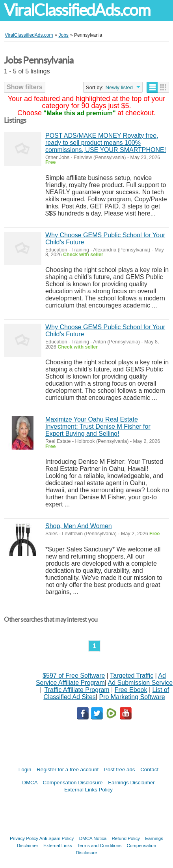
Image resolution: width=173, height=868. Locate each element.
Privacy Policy (24, 838)
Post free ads (120, 770)
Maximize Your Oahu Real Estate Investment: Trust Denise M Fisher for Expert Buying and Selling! (98, 427)
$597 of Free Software (74, 676)
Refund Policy (126, 838)
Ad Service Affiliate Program (101, 679)
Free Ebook (131, 690)
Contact (149, 770)
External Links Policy (88, 790)
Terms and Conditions (99, 845)
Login (25, 770)
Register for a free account (68, 770)
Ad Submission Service (140, 683)
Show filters (25, 87)
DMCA (30, 783)
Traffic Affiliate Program (77, 690)
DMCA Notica (93, 838)
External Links (58, 845)
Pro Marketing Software (132, 697)
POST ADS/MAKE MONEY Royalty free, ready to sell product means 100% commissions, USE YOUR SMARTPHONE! (106, 143)
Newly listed (119, 87)
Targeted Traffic (132, 676)
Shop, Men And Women (79, 526)
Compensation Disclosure (73, 783)
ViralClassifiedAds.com (77, 10)
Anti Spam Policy (57, 838)
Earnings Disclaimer (131, 783)
